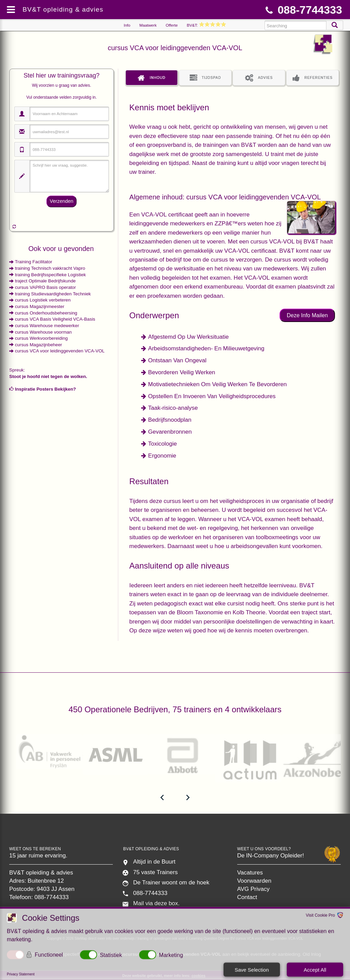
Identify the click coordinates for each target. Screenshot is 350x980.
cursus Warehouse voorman (43, 332)
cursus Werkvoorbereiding (42, 338)
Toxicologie (162, 444)
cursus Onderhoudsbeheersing (46, 313)
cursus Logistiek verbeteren (43, 300)
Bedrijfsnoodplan (170, 420)
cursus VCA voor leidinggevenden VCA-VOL (60, 351)
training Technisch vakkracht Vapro (50, 268)
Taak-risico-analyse (173, 408)
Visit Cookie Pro (320, 916)
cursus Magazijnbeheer (39, 345)
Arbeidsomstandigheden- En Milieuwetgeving (206, 348)
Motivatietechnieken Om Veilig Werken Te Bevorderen (217, 384)
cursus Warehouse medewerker (47, 326)
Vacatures (250, 873)
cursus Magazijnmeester (40, 306)
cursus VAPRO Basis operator (45, 287)
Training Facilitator (33, 262)
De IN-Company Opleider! (271, 856)
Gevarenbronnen (170, 432)
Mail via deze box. (156, 903)
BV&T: (206, 25)
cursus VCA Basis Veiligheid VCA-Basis (55, 319)
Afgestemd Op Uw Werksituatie (188, 337)
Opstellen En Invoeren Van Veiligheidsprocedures (212, 396)
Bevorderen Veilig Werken (181, 372)
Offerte (172, 25)
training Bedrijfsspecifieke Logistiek (50, 275)
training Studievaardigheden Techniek (53, 294)
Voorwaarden (254, 881)
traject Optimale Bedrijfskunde (45, 281)
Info (127, 25)
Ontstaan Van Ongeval (177, 360)
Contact (247, 897)
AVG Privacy (253, 889)
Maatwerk (148, 25)
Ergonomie (162, 456)
